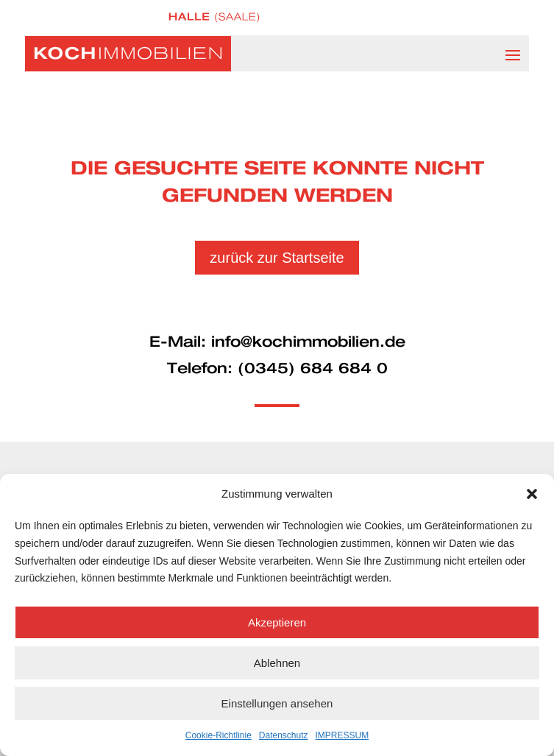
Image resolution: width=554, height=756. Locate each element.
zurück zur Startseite (277, 258)
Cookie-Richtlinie (219, 735)
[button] (532, 494)
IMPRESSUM (342, 735)
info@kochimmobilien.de (308, 342)
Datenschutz (284, 735)
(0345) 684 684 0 (313, 369)
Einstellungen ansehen (277, 703)
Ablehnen (277, 663)
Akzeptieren (277, 622)
